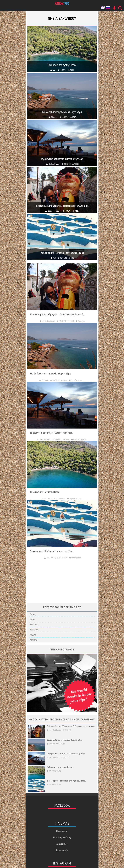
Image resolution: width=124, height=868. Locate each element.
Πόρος (33, 614)
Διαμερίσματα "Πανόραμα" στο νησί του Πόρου (62, 253)
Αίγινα (33, 635)
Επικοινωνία (62, 850)
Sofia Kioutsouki (54, 211)
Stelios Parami (54, 164)
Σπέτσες (34, 625)
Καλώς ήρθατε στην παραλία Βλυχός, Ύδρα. (62, 112)
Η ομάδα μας (62, 831)
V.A (54, 70)
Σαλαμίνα (34, 630)
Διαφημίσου (62, 844)
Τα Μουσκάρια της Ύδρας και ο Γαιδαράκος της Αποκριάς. (62, 206)
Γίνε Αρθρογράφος (62, 838)
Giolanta (54, 117)
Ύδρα (32, 619)
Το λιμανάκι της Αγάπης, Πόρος (62, 65)
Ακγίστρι (34, 640)
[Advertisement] (62, 580)
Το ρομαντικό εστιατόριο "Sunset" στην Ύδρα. (62, 159)
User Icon (114, 8)
